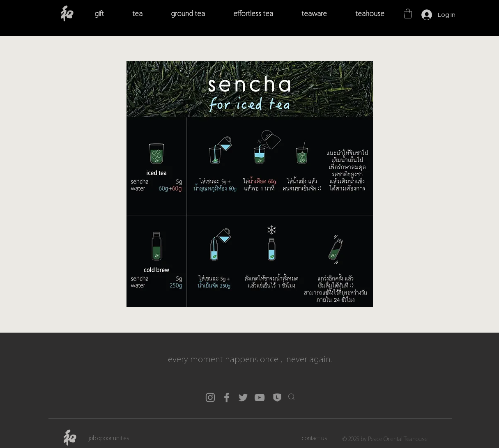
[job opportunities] (109, 439)
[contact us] (315, 439)
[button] (408, 14)
